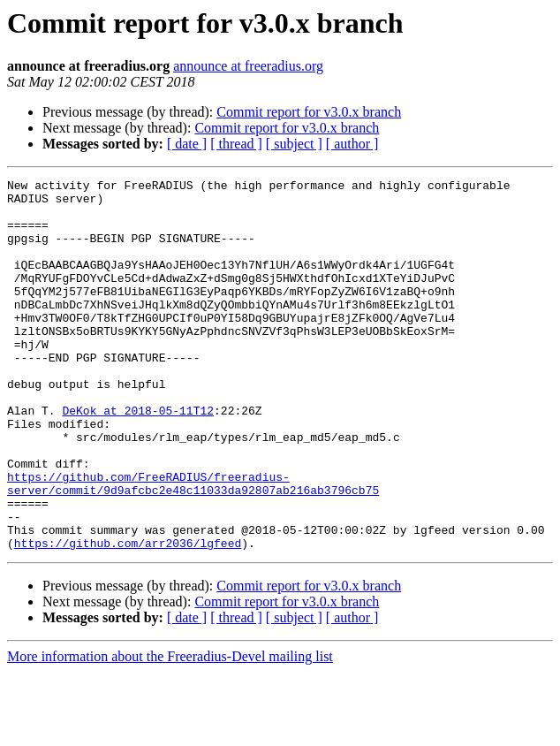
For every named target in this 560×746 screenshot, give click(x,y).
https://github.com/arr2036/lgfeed (128, 617)
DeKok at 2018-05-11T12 (138, 458)
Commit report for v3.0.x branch (309, 112)
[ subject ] (294, 144)
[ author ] (352, 144)
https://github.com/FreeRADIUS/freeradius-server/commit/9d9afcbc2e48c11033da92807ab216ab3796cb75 (193, 545)
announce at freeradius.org (248, 66)
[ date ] (187, 144)
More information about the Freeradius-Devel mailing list (170, 731)
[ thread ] (236, 144)
